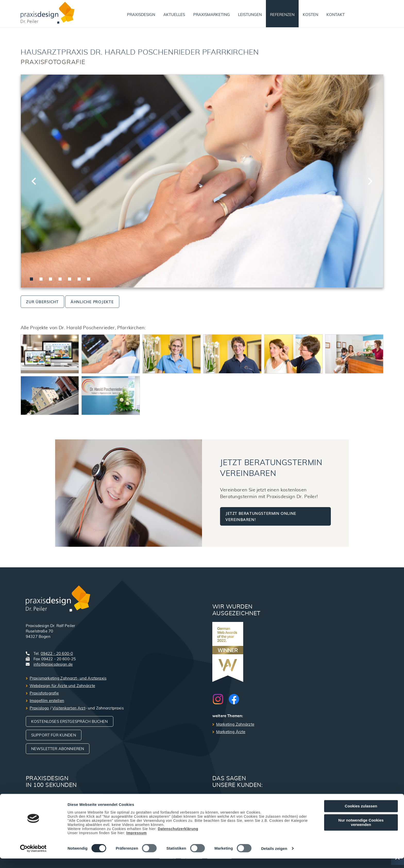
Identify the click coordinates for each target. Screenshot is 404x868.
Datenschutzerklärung (178, 838)
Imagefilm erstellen (47, 701)
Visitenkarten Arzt (69, 708)
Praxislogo (39, 708)
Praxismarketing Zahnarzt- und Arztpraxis (68, 678)
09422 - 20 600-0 (57, 654)
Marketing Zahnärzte (235, 724)
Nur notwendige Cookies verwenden (361, 832)
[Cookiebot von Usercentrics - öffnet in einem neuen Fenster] (33, 858)
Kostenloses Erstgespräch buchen (70, 722)
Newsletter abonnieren (58, 749)
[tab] (31, 279)
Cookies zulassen (361, 816)
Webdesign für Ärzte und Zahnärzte (62, 686)
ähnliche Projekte (92, 301)
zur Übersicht (42, 301)
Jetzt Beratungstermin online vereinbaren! (261, 516)
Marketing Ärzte (231, 732)
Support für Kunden (54, 735)
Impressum (136, 842)
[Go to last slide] (34, 181)
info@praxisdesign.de (53, 665)
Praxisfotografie (44, 693)
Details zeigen (274, 858)
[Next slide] (370, 181)
